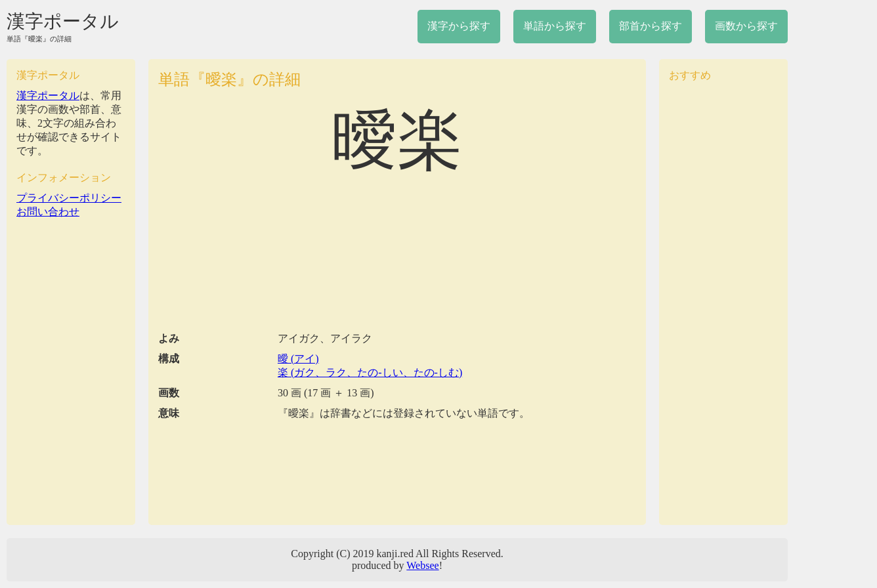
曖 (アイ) (298, 359)
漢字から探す (459, 26)
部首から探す (651, 26)
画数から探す (746, 26)
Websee (422, 565)
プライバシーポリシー (69, 198)
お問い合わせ (48, 212)
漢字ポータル (63, 21)
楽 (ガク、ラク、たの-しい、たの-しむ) (370, 372)
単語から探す (555, 26)
